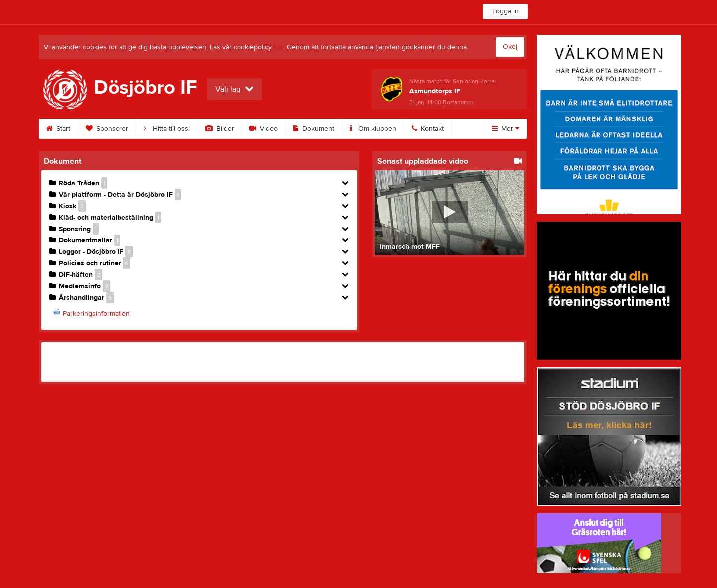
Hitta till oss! (167, 129)
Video (264, 129)
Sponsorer (107, 129)
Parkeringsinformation (96, 314)
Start (58, 129)
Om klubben (373, 129)
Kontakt (428, 129)
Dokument (314, 129)
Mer (506, 129)
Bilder (220, 129)
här (279, 47)
